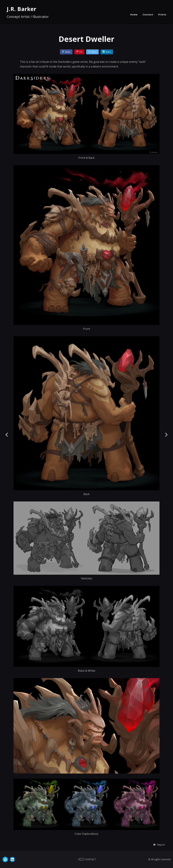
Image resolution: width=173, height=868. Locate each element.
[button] (159, 845)
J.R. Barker (22, 9)
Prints (162, 15)
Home (134, 15)
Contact (148, 15)
